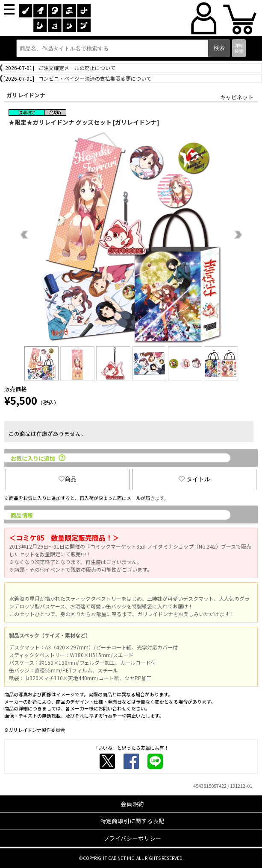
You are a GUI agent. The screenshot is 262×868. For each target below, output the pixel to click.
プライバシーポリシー (133, 838)
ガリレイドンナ (26, 95)
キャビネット (237, 97)
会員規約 (132, 804)
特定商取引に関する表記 (132, 821)
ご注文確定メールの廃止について (77, 68)
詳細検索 (239, 48)
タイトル (194, 479)
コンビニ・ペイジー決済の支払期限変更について (95, 78)
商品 (68, 479)
